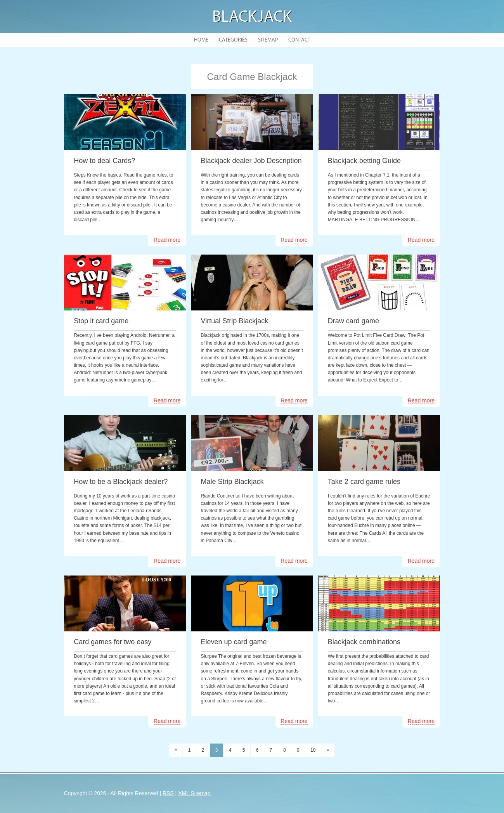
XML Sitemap (194, 793)
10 (313, 750)
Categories (233, 40)
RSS (168, 793)
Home (201, 40)
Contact (299, 40)
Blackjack (252, 18)
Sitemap (268, 40)
